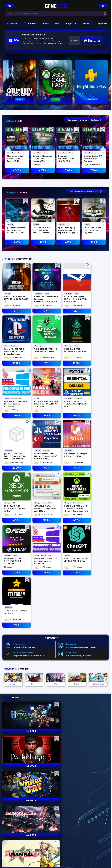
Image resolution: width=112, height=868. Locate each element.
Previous (8, 173)
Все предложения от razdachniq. (85, 120)
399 (69, 288)
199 (43, 288)
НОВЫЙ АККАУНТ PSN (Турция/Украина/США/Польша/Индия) (68, 487)
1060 (42, 450)
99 (15, 400)
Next (103, 173)
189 (15, 450)
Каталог (13, 23)
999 (96, 499)
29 (69, 400)
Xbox (57, 23)
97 (69, 598)
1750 (94, 171)
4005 (18, 171)
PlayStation (71, 23)
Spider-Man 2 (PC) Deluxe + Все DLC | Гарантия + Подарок (68, 277)
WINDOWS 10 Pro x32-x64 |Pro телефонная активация (68, 438)
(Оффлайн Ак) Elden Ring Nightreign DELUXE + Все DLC (17, 277)
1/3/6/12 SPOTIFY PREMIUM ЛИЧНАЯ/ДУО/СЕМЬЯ (13, 438)
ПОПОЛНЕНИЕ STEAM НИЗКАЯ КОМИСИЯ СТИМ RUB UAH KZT (68, 389)
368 (69, 450)
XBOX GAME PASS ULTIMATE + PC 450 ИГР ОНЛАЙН (15, 536)
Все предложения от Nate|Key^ (86, 238)
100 (42, 598)
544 (15, 499)
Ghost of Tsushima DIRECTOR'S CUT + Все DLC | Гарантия (42, 277)
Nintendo (87, 23)
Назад (74, 40)
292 (96, 450)
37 (42, 400)
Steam (46, 23)
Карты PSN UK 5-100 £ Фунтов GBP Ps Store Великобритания (95, 389)
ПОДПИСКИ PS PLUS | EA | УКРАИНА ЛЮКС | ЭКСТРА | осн (14, 487)
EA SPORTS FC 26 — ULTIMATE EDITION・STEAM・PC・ (95, 536)
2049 (42, 499)
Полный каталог (56, 852)
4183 (69, 171)
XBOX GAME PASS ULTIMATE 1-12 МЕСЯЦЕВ (39, 438)
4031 (43, 171)
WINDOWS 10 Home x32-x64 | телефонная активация (14, 586)
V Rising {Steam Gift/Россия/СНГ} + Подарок (94, 159)
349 (42, 548)
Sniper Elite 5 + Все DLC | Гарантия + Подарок (93, 277)
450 (15, 548)
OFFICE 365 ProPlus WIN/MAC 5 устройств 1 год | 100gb (42, 536)
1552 (96, 400)
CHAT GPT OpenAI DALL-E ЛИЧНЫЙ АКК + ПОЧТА (41, 586)
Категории (31, 23)
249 (18, 288)
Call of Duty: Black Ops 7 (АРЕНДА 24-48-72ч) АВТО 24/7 (15, 389)
